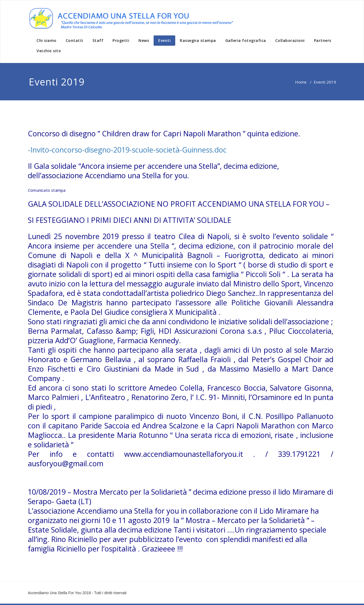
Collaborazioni (290, 40)
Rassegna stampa (198, 40)
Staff (98, 40)
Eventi (164, 40)
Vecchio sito (49, 51)
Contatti (75, 40)
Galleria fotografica (246, 40)
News (144, 40)
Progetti (121, 40)
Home (301, 82)
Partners (323, 40)
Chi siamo (47, 40)
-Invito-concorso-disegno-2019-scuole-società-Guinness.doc (127, 150)
